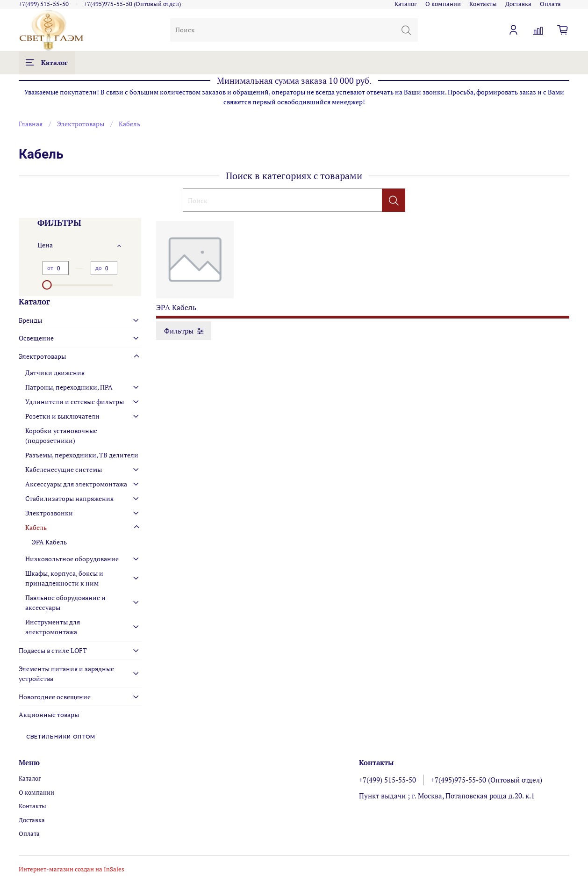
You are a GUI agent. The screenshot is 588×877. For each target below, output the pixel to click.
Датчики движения (55, 373)
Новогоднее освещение (55, 697)
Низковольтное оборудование (72, 559)
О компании (443, 4)
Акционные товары (49, 714)
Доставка (518, 4)
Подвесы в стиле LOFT (53, 650)
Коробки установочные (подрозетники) (61, 435)
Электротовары (81, 124)
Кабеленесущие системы (64, 469)
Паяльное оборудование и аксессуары (65, 602)
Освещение (36, 338)
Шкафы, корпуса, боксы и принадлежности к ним (64, 578)
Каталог (406, 4)
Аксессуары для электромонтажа (76, 484)
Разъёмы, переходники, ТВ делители (82, 455)
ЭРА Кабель (49, 542)
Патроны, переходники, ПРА (69, 387)
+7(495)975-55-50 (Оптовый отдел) (132, 4)
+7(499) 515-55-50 (44, 4)
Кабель (36, 527)
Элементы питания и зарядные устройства (66, 674)
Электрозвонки (49, 513)
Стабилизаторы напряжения (69, 498)
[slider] (47, 285)
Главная (31, 124)
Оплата (550, 4)
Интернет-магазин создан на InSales (72, 869)
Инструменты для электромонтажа (53, 627)
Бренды (30, 320)
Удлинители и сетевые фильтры (75, 402)
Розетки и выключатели (62, 416)
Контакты (483, 4)
